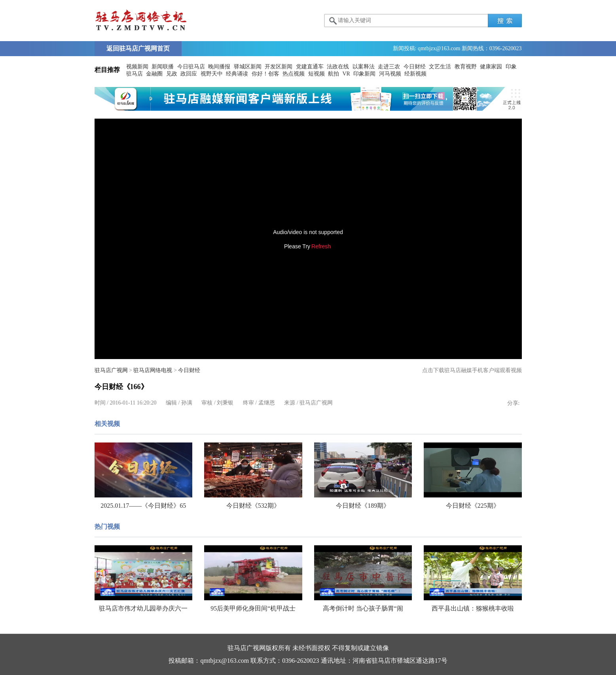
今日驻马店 (191, 67)
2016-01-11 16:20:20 (133, 403)
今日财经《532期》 (253, 506)
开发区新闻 (279, 67)
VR (346, 74)
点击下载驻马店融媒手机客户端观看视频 (472, 370)
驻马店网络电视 (153, 370)
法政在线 (338, 67)
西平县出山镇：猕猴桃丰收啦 (473, 608)
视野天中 (212, 74)
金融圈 (154, 74)
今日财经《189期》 (363, 506)
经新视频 (415, 74)
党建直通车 (310, 67)
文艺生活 (440, 67)
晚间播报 (219, 67)
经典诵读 (237, 74)
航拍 (334, 74)
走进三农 (389, 67)
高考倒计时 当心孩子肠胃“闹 (363, 608)
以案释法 (364, 67)
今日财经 (415, 67)
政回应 (189, 74)
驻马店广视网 (111, 370)
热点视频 (294, 74)
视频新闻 (137, 67)
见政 (172, 74)
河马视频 (390, 74)
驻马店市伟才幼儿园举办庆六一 (143, 608)
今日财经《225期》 (473, 506)
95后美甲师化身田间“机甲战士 (253, 608)
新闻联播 (163, 67)
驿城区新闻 (248, 67)
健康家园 (491, 67)
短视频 (317, 74)
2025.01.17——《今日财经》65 (143, 506)
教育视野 (466, 67)
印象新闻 (364, 74)
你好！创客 (265, 74)
